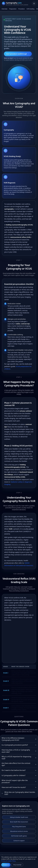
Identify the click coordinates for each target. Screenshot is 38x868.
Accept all (6, 865)
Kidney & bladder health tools (19, 817)
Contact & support (19, 841)
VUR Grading (30, 9)
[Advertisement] (19, 641)
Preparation (13, 9)
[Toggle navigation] (34, 3)
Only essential (17, 865)
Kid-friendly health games (19, 836)
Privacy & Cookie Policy (8, 861)
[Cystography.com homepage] (15, 4)
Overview (4, 9)
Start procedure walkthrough (18, 54)
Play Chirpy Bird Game (19, 827)
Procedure (21, 9)
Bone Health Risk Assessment (19, 822)
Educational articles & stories (19, 831)
